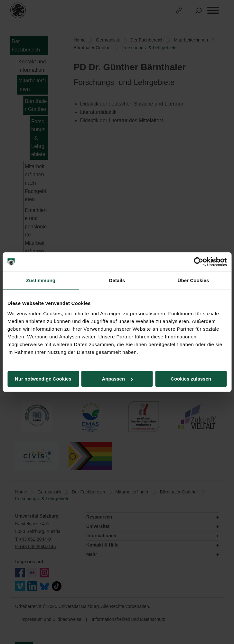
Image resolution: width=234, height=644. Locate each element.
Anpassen (117, 379)
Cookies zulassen (191, 379)
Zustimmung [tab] (41, 280)
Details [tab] (117, 280)
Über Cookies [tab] (193, 280)
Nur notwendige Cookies (43, 379)
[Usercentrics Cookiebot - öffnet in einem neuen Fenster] (198, 262)
